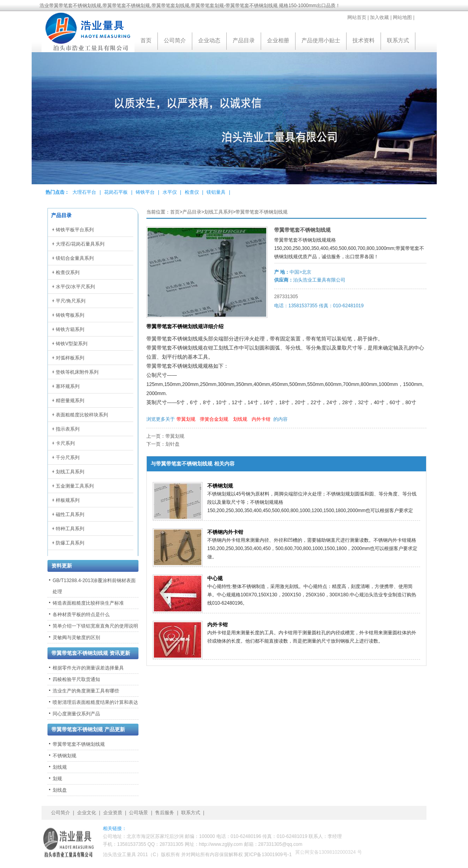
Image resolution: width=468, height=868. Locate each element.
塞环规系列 (68, 386)
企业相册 (278, 40)
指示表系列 (68, 429)
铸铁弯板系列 (70, 315)
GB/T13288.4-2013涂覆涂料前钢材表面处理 (94, 586)
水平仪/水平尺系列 (75, 287)
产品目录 (244, 40)
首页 (146, 40)
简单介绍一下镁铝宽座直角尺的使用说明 (95, 626)
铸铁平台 (145, 192)
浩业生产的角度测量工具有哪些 (86, 691)
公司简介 (175, 40)
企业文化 (87, 813)
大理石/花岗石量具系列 (80, 244)
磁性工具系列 (70, 514)
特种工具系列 (70, 529)
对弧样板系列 (70, 358)
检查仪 (192, 192)
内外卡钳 (261, 419)
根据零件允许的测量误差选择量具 (88, 668)
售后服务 (165, 813)
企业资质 (113, 813)
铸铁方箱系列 (70, 329)
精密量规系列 (70, 401)
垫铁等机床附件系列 (77, 372)
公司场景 (138, 813)
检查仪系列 (68, 272)
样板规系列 (68, 500)
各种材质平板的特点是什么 (81, 615)
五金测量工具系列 (75, 486)
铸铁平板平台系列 (75, 230)
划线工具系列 (218, 212)
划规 (57, 779)
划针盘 (172, 444)
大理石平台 (84, 192)
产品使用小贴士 (321, 40)
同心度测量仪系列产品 (76, 714)
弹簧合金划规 (214, 419)
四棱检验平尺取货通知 (76, 679)
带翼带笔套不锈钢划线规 (261, 212)
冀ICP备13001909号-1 (268, 855)
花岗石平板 (116, 192)
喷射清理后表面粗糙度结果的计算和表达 (95, 702)
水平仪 (170, 192)
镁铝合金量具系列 (75, 258)
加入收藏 (379, 17)
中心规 (215, 578)
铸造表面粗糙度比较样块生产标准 (88, 603)
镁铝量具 (216, 192)
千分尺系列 (68, 458)
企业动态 (209, 40)
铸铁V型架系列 (72, 344)
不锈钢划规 (220, 486)
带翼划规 (186, 419)
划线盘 (60, 790)
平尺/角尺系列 (71, 301)
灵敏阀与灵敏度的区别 (76, 637)
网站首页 (357, 17)
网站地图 (402, 17)
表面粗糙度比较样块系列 (82, 415)
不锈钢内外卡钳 (225, 532)
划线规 (240, 419)
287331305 (286, 297)
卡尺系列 (65, 443)
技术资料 (364, 40)
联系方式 (398, 40)
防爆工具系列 (70, 543)
